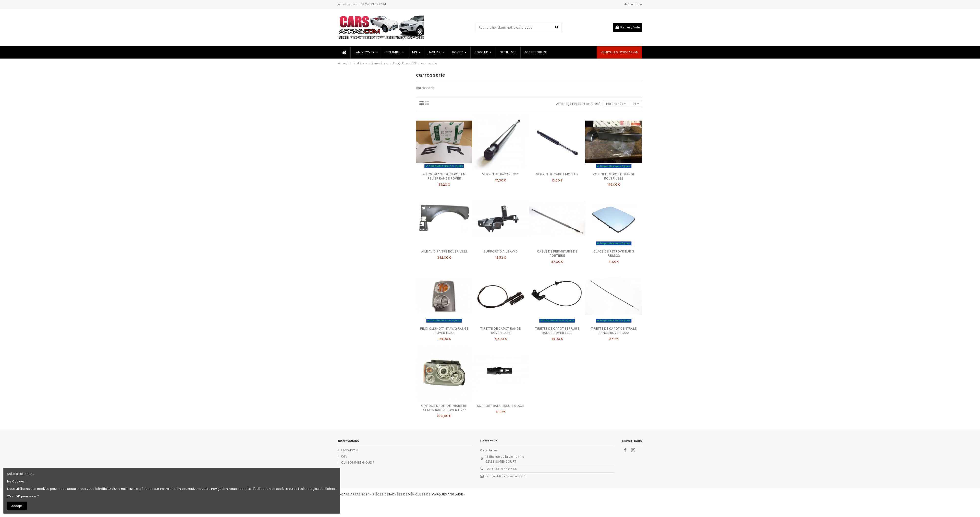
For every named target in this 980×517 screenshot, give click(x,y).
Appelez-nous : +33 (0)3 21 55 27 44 (362, 4)
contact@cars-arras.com (506, 476)
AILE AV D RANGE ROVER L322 (444, 251)
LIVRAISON (349, 450)
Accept (17, 506)
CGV (344, 456)
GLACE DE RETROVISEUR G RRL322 (614, 253)
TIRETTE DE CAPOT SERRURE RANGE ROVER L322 (557, 331)
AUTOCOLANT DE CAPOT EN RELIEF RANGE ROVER (444, 176)
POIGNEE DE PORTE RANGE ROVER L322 (614, 176)
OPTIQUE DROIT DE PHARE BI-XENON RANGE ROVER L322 (444, 408)
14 (636, 104)
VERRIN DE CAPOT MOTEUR (557, 174)
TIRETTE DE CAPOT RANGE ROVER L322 (501, 331)
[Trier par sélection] (616, 104)
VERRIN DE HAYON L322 (501, 174)
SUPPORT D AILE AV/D (501, 251)
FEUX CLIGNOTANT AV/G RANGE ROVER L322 (444, 331)
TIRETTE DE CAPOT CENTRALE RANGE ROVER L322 (614, 331)
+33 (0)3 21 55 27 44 (501, 469)
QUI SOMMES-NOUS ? (358, 463)
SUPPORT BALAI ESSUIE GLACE (501, 406)
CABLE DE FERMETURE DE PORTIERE (557, 253)
